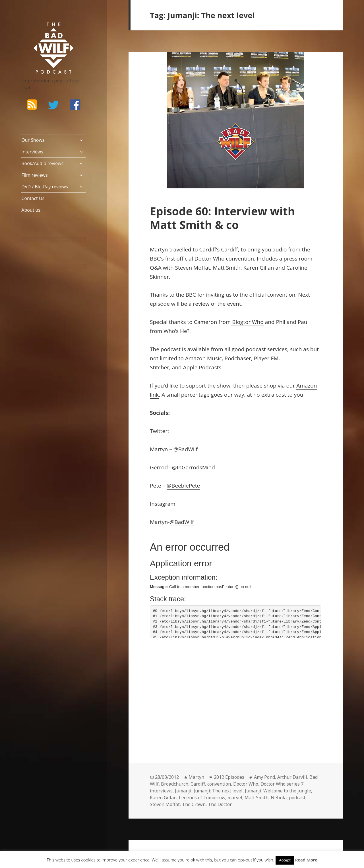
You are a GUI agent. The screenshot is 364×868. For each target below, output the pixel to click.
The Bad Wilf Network (45, 31)
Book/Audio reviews (42, 163)
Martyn (196, 777)
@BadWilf (186, 449)
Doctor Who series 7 (282, 784)
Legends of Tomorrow (202, 798)
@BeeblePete (183, 486)
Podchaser (238, 358)
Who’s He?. (177, 331)
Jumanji (183, 791)
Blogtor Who (247, 322)
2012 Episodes (229, 777)
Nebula (279, 798)
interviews (161, 791)
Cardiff (198, 784)
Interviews (32, 152)
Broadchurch (175, 784)
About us (31, 210)
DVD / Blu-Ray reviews (45, 187)
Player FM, (267, 358)
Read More (306, 860)
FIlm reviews (34, 175)
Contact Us (33, 198)
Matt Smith (257, 798)
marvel (235, 798)
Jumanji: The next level (218, 791)
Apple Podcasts (202, 367)
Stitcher (160, 367)
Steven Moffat (165, 804)
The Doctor (220, 804)
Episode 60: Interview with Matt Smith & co (222, 218)
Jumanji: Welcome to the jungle (278, 791)
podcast (297, 798)
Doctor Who (246, 784)
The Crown (194, 804)
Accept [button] (285, 860)
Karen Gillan (163, 798)
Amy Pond (264, 777)
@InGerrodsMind (194, 467)
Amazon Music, (204, 358)
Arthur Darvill (292, 777)
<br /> (167, 681)
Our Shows (33, 140)
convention (219, 784)
